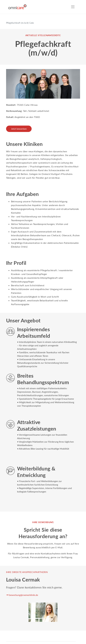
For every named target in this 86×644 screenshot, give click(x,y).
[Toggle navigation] (73, 7)
